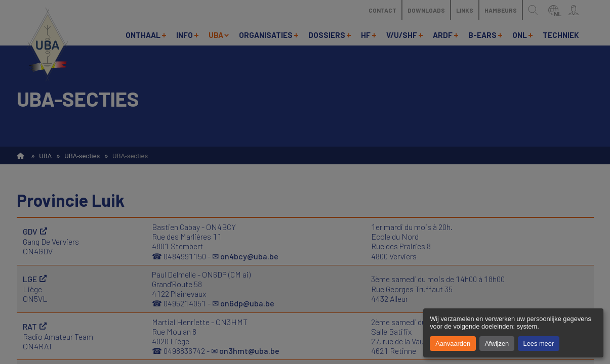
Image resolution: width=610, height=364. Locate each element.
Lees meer (539, 344)
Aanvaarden (453, 344)
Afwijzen (497, 344)
